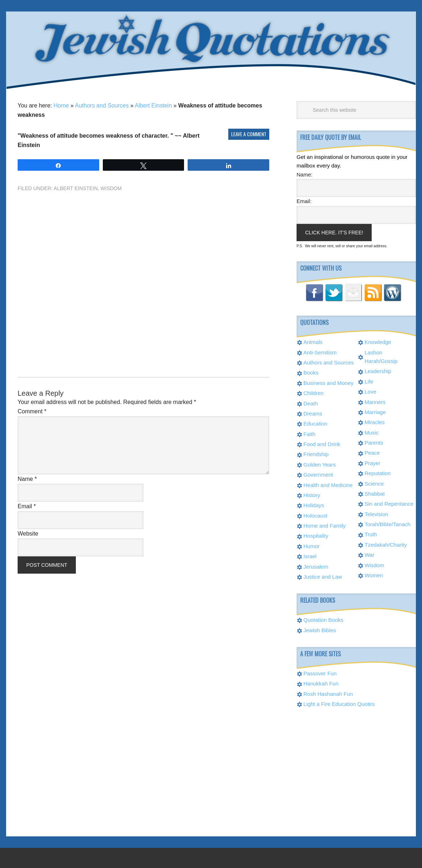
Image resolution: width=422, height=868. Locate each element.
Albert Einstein (153, 105)
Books (311, 373)
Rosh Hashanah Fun (328, 694)
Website (28, 534)
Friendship (316, 454)
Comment (32, 411)
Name (27, 479)
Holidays (314, 505)
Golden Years (320, 465)
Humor (311, 546)
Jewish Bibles (320, 630)
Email (27, 506)
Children (313, 393)
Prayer (372, 463)
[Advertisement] (143, 272)
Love (370, 392)
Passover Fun (320, 673)
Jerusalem (316, 567)
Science (374, 484)
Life (369, 382)
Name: (304, 174)
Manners (375, 402)
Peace (372, 453)
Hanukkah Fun (321, 683)
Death (311, 403)
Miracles (375, 422)
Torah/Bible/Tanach (387, 524)
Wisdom (111, 188)
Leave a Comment (249, 134)
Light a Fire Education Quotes (339, 704)
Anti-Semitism (320, 352)
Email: (304, 201)
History (312, 495)
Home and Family (325, 526)
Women (374, 575)
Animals (313, 342)
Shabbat (375, 494)
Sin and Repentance (389, 504)
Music (371, 433)
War (369, 555)
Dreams (313, 414)
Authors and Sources (102, 105)
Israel (310, 556)
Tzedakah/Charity (386, 545)
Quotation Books (323, 620)
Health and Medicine (328, 485)
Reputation (378, 473)
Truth (371, 534)
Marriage (375, 412)
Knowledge (378, 342)
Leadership (378, 371)
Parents (374, 443)
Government (318, 475)
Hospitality (316, 536)
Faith (309, 434)
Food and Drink (322, 444)
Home (61, 105)
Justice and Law (323, 577)
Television (376, 514)
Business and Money (328, 383)
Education (315, 424)
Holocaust (315, 516)
